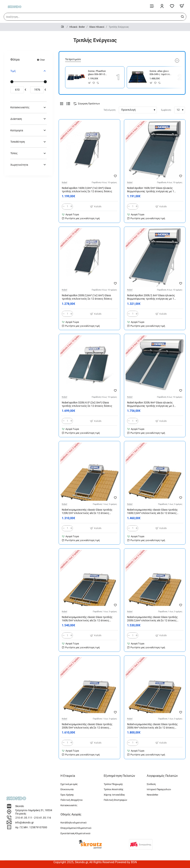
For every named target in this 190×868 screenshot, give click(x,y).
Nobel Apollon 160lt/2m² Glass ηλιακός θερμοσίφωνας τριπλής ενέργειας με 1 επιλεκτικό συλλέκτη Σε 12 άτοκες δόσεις (153, 190)
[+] (71, 207)
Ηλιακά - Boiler (77, 27)
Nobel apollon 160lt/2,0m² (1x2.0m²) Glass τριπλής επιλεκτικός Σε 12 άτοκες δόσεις (87, 190)
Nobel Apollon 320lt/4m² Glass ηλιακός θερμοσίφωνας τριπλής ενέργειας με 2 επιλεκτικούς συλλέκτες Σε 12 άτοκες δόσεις (151, 404)
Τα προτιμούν (73, 59)
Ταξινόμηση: (110, 110)
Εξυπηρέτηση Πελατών (119, 776)
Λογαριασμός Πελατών (162, 776)
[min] (17, 90)
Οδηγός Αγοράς (71, 814)
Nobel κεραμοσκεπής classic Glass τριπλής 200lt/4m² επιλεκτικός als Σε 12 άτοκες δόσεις (152, 726)
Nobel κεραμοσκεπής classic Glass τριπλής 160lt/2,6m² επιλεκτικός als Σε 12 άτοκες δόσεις (152, 512)
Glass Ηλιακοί (97, 27)
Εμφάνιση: (166, 110)
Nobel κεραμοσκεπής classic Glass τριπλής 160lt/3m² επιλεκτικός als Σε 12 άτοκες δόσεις (87, 619)
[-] (64, 207)
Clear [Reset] (42, 60)
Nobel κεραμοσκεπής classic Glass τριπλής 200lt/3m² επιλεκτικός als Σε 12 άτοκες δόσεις (87, 726)
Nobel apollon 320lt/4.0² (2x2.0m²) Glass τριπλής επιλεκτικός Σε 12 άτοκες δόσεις (87, 404)
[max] (37, 90)
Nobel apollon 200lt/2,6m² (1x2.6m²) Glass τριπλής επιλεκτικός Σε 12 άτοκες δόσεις (87, 297)
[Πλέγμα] (62, 104)
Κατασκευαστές (20, 107)
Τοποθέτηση (18, 142)
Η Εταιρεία (68, 776)
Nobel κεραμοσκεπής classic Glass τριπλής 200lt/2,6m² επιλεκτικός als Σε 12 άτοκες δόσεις (152, 619)
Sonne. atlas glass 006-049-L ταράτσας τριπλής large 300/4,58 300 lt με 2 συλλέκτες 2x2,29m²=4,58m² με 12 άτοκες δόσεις (160, 73)
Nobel (64, 183)
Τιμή (13, 71)
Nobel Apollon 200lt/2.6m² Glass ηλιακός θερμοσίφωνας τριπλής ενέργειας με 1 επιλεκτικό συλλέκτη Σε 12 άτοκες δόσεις (153, 297)
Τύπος (14, 153)
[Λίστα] (68, 104)
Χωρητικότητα (19, 165)
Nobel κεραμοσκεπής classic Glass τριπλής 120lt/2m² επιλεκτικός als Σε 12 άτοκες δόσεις (87, 512)
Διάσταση (16, 119)
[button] (90, 83)
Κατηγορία (17, 130)
